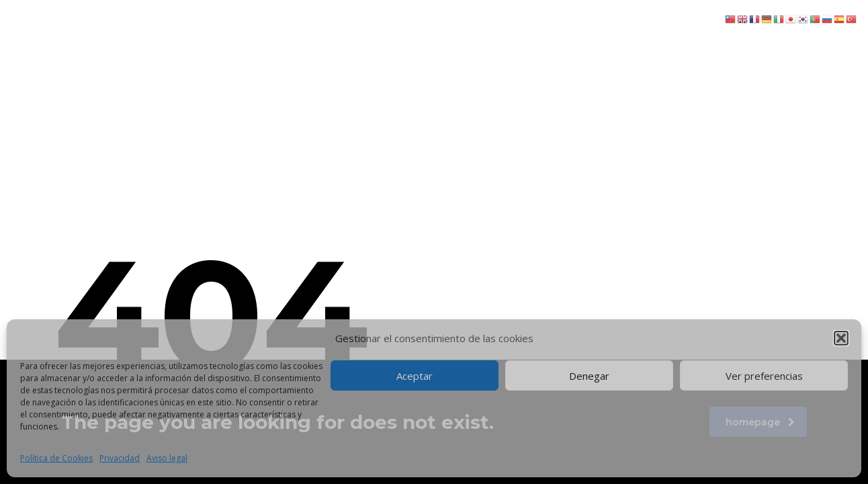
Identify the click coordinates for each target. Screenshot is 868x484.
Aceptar (415, 376)
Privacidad (120, 458)
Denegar (589, 376)
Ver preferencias (764, 376)
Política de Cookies (56, 458)
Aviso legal (167, 458)
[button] (841, 338)
